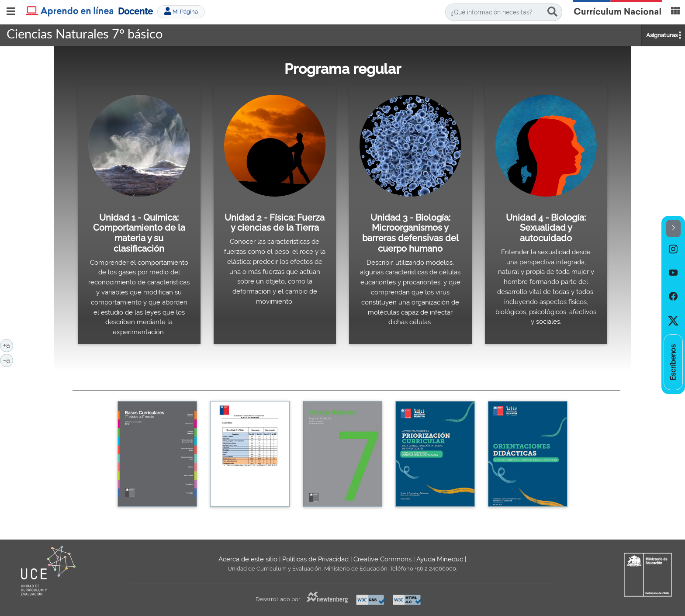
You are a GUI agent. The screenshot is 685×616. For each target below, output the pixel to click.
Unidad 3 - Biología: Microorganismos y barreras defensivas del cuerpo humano (410, 233)
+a (8, 345)
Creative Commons (382, 559)
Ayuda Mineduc (440, 559)
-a (8, 360)
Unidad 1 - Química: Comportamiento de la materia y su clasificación (139, 233)
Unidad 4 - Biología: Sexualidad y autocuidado (546, 228)
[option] (673, 249)
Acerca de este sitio (248, 559)
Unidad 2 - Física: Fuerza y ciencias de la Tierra (275, 223)
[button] (673, 229)
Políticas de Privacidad (315, 559)
